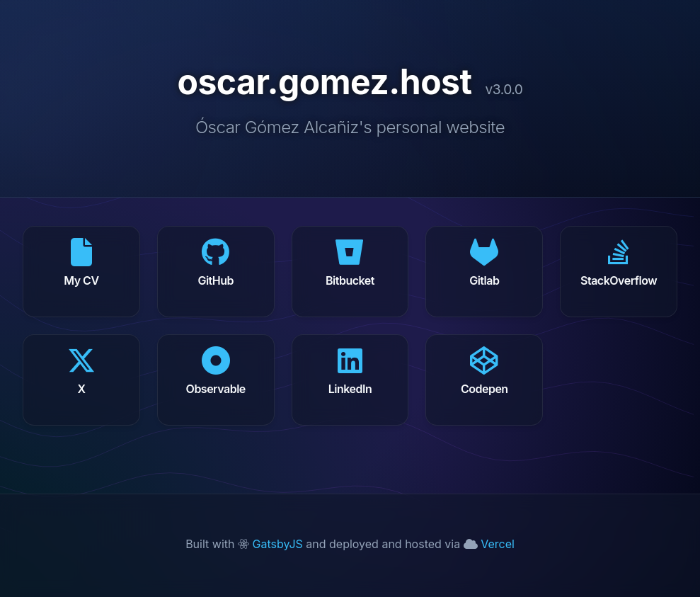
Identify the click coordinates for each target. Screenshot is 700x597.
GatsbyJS (272, 544)
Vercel (489, 544)
